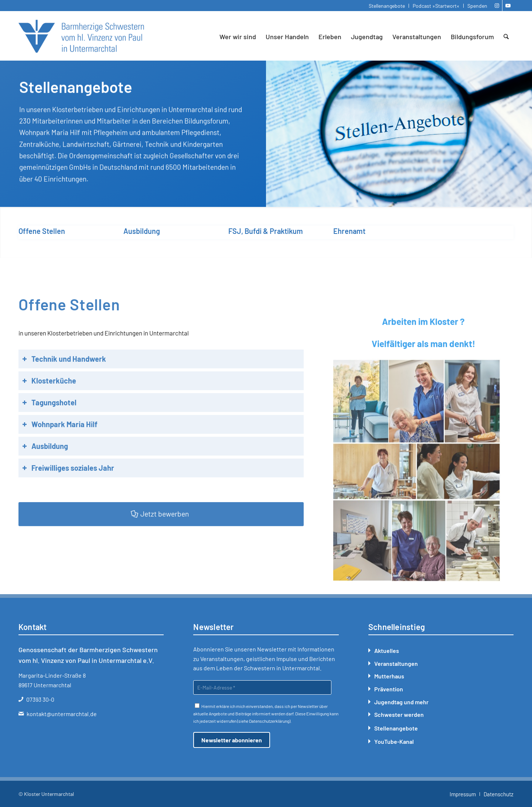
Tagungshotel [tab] (49, 431)
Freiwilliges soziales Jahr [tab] (68, 497)
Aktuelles (387, 651)
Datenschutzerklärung (269, 721)
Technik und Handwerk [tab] (64, 388)
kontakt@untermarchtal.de (62, 714)
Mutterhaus (389, 676)
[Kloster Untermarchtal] (81, 37)
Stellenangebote (387, 6)
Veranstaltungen (396, 663)
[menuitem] (387, 6)
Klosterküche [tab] (49, 409)
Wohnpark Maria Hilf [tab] (60, 453)
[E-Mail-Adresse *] (262, 687)
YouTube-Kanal (394, 741)
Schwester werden (399, 714)
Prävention (389, 689)
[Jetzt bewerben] (161, 543)
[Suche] (506, 37)
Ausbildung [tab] (45, 475)
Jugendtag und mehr (401, 702)
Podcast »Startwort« (436, 6)
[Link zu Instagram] (497, 6)
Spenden (477, 6)
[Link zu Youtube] (508, 6)
